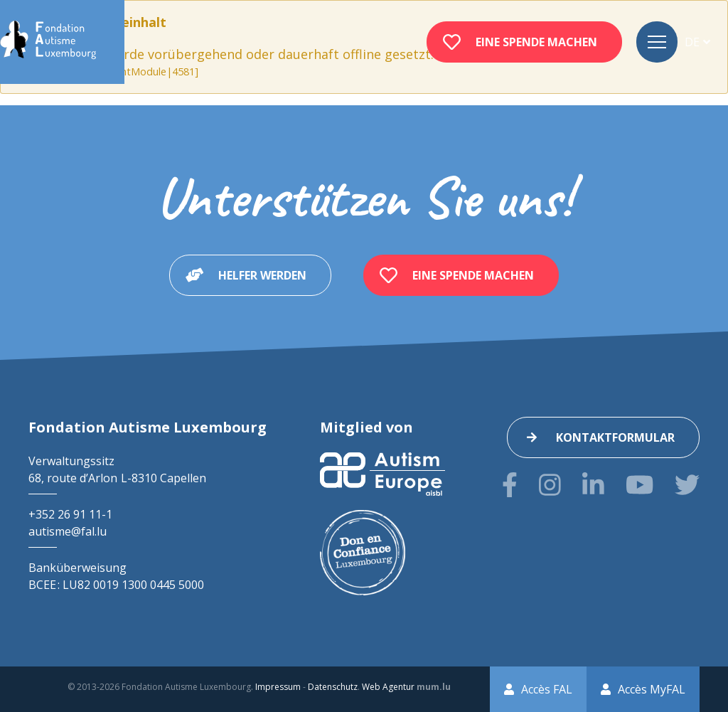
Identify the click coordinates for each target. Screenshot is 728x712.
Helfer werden (262, 275)
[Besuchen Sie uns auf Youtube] (639, 485)
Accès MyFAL (652, 689)
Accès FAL (547, 689)
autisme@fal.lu (68, 531)
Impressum (278, 687)
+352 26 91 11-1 (70, 514)
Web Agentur (388, 687)
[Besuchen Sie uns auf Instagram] (550, 485)
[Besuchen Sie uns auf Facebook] (510, 485)
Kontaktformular (615, 437)
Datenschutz (333, 687)
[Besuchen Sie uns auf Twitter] (687, 485)
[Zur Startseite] (48, 42)
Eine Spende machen (536, 42)
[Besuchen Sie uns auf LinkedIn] (593, 485)
